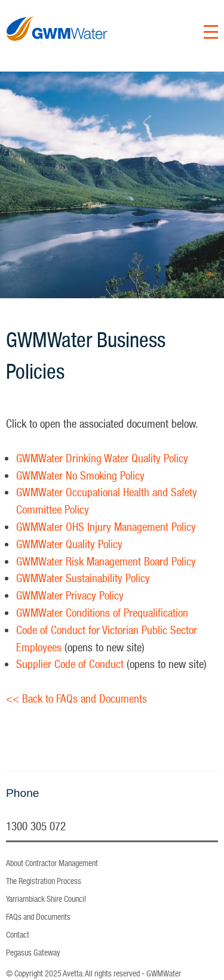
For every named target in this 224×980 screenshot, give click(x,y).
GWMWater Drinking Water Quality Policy (102, 458)
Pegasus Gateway (33, 953)
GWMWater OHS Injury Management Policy (106, 527)
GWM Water (57, 52)
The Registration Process (44, 881)
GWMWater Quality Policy (69, 544)
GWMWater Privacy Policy (70, 595)
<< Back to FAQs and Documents (76, 698)
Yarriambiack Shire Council (46, 899)
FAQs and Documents (38, 917)
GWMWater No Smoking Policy (80, 475)
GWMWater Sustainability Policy (83, 578)
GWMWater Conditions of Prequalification (102, 613)
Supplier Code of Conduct (70, 664)
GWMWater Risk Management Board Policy (106, 561)
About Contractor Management (52, 863)
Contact (18, 935)
